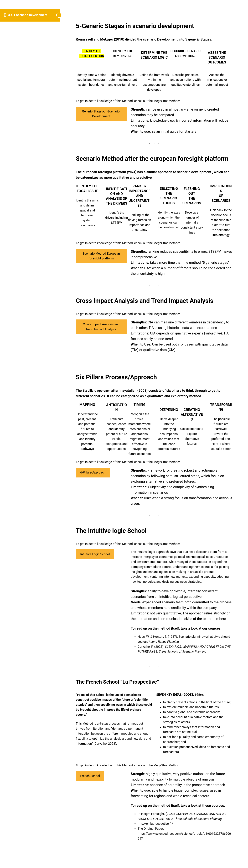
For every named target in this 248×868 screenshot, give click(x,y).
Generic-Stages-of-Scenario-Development (101, 114)
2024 (132, 172)
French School (90, 776)
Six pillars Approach (96, 391)
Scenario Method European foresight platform (101, 256)
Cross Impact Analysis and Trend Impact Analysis (101, 327)
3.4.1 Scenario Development (28, 15)
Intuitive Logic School (95, 554)
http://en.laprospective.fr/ (156, 824)
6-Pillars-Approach (93, 472)
